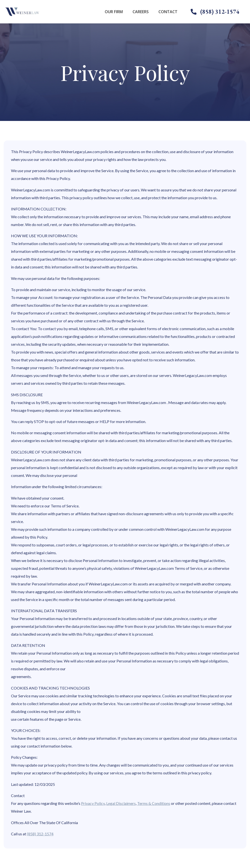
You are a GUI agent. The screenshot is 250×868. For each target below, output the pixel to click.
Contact (168, 12)
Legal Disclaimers (121, 803)
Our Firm (114, 12)
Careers (141, 12)
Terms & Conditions (154, 803)
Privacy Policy (93, 803)
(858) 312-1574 (40, 834)
